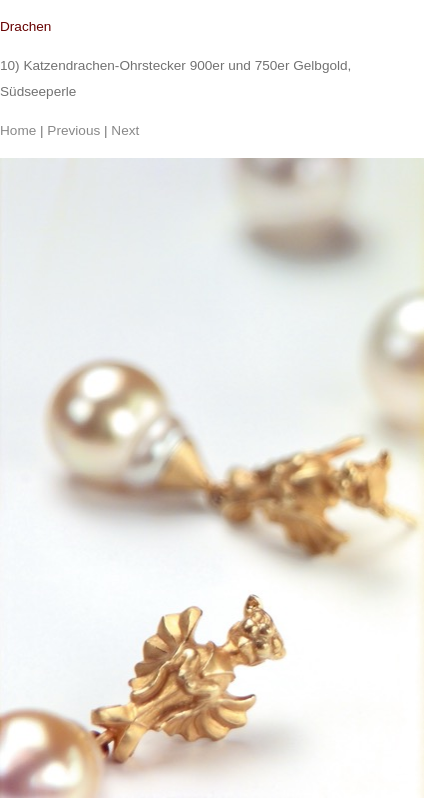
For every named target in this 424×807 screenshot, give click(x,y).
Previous (73, 130)
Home (18, 130)
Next (125, 130)
